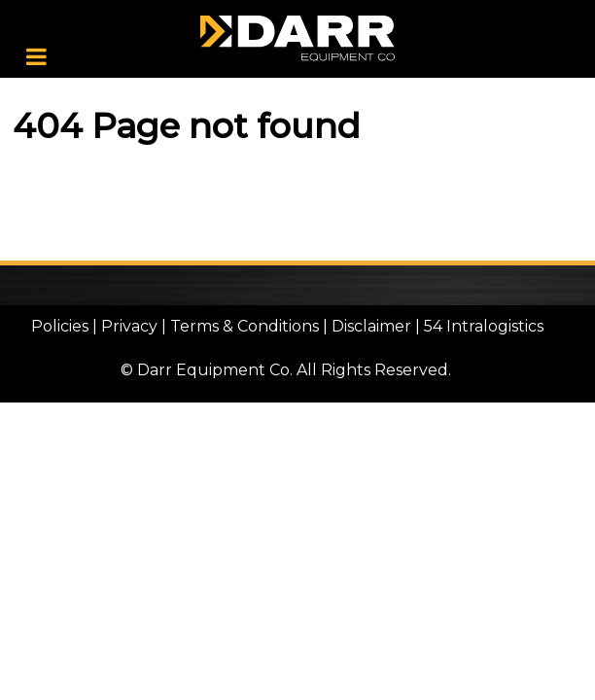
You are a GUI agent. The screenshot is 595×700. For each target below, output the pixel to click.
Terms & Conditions (245, 326)
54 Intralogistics (484, 326)
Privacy (129, 326)
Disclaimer (371, 326)
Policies (60, 326)
